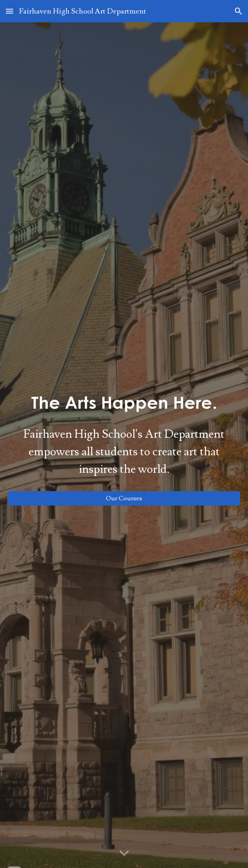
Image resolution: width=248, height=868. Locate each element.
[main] (124, 403)
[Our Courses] (124, 498)
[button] (10, 11)
